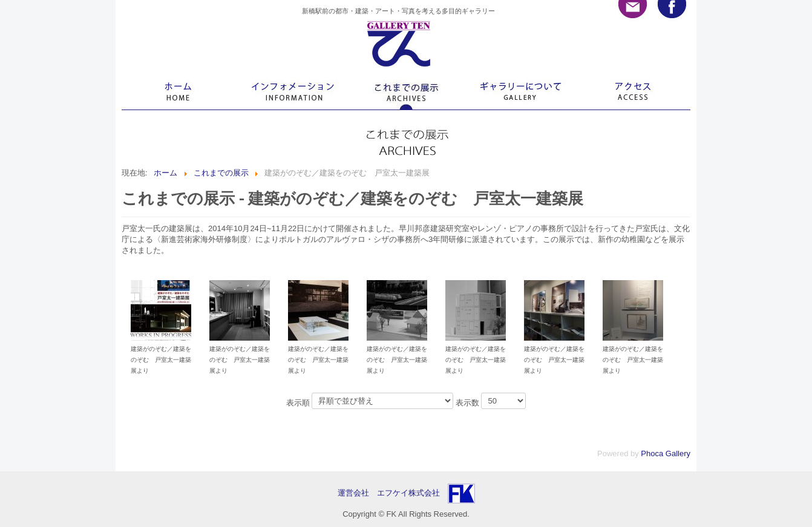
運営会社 (357, 493)
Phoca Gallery (666, 453)
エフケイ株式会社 (408, 493)
